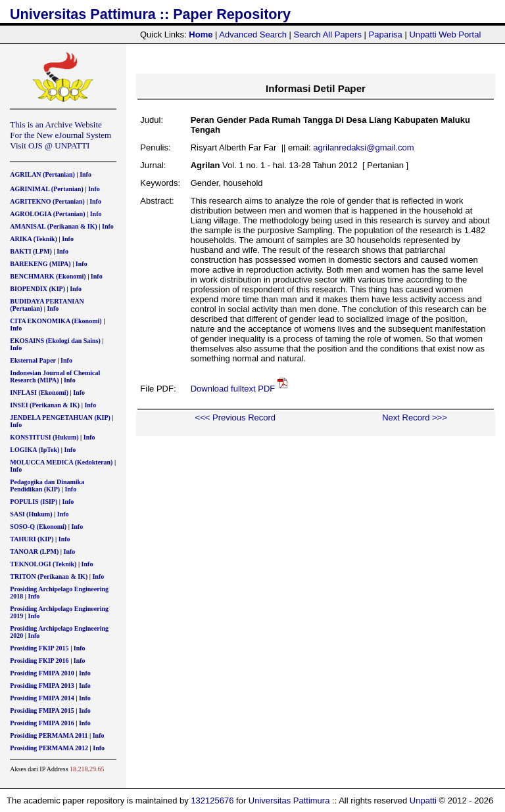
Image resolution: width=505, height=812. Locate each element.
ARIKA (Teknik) (34, 239)
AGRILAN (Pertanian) (42, 174)
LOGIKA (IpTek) (35, 450)
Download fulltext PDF (233, 389)
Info (85, 174)
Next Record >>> (415, 417)
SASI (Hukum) (31, 514)
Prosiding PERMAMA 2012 (49, 748)
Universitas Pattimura (289, 801)
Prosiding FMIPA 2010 (42, 673)
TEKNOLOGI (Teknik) (43, 564)
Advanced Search (253, 34)
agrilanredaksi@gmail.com (363, 147)
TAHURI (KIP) (32, 539)
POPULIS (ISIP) (34, 502)
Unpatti (423, 801)
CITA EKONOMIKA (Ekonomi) (56, 321)
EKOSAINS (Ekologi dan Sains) (55, 341)
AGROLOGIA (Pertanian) (47, 214)
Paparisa (386, 34)
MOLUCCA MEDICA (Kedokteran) (61, 462)
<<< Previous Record (235, 417)
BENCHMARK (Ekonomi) (48, 276)
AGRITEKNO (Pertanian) (47, 201)
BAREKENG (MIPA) (40, 264)
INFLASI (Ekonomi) (39, 393)
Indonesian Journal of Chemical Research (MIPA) (55, 376)
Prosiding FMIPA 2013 (42, 686)
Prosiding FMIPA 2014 (42, 698)
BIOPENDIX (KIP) (37, 289)
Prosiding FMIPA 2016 (42, 723)
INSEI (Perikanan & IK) (45, 405)
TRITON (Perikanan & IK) (49, 576)
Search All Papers (328, 34)
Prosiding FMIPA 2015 (42, 710)
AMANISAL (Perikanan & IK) (54, 226)
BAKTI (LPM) (31, 251)
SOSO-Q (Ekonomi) (38, 527)
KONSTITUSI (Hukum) (44, 437)
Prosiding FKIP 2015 (39, 648)
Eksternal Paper (33, 360)
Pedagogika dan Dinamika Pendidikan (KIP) (47, 485)
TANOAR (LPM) (34, 552)
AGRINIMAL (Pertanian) (46, 189)
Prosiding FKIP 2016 (39, 661)
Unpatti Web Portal (445, 34)
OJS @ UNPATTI (59, 146)
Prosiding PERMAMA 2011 (49, 735)
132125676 (212, 801)
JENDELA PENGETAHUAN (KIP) (60, 417)
